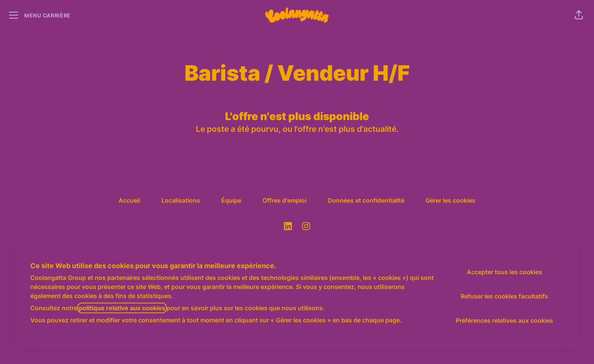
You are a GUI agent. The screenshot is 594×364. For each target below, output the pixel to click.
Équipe (231, 200)
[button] (579, 15)
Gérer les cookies (450, 200)
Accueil (129, 200)
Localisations (181, 200)
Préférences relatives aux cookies (504, 320)
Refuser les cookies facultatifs (504, 296)
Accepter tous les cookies (504, 272)
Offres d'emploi (284, 200)
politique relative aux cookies (122, 308)
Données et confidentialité (366, 200)
